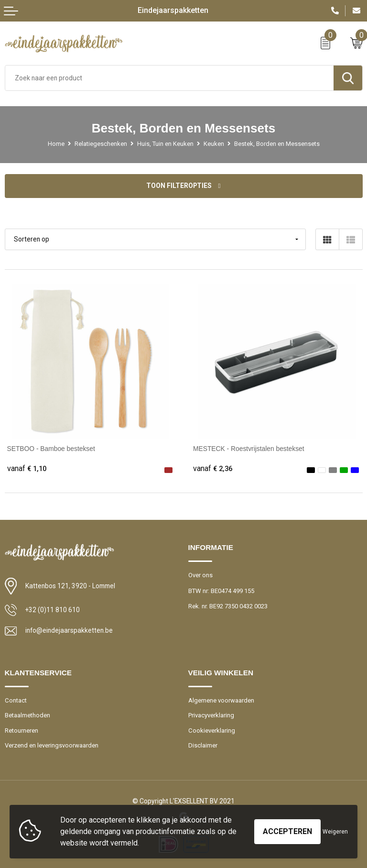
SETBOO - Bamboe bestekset (51, 449)
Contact (16, 700)
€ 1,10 (27, 469)
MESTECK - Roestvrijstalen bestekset (249, 449)
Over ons (200, 575)
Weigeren (335, 832)
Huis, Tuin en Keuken (165, 144)
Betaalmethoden (27, 715)
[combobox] (169, 78)
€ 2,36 (213, 469)
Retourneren (22, 731)
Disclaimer (203, 745)
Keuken (214, 144)
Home (56, 144)
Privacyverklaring (211, 715)
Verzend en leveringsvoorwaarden (52, 745)
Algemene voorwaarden (221, 700)
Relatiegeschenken (101, 144)
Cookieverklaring (212, 731)
